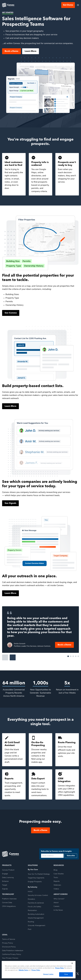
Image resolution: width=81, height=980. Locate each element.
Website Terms (23, 970)
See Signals (10, 503)
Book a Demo (11, 51)
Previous (5, 657)
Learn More (31, 51)
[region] (39, 970)
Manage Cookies (48, 974)
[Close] (72, 963)
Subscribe (71, 856)
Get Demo (68, 5)
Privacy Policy (59, 968)
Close (66, 974)
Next (13, 657)
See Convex (11, 313)
